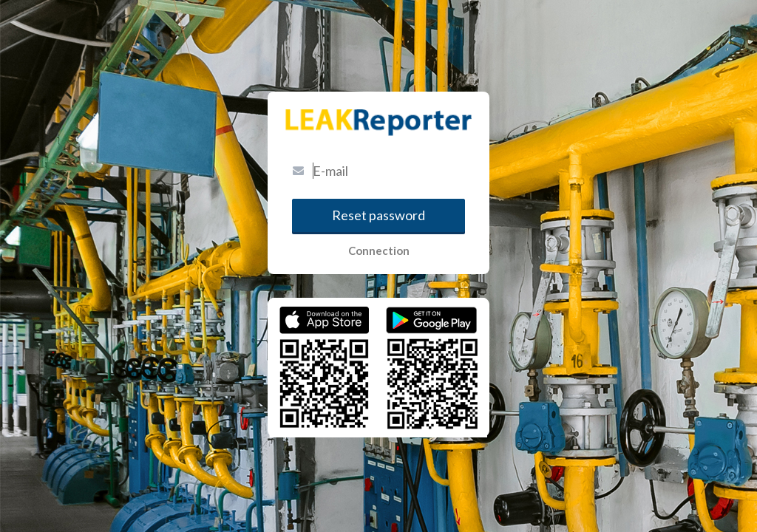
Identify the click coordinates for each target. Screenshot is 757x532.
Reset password (378, 215)
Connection (379, 250)
